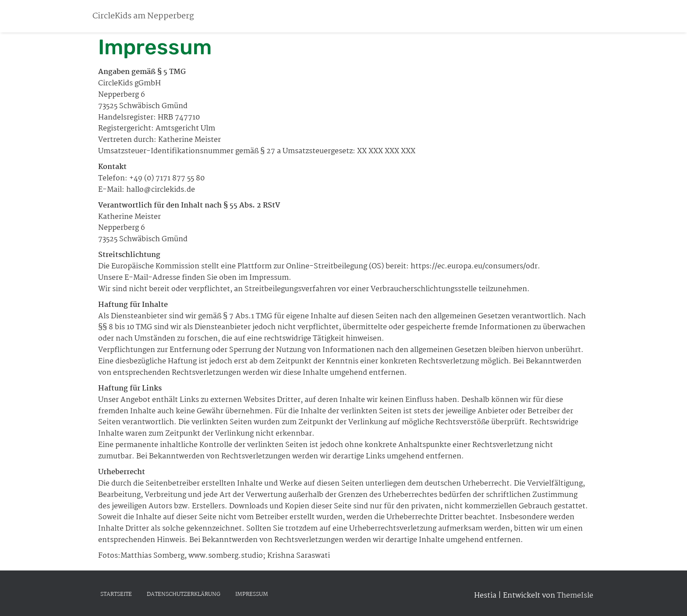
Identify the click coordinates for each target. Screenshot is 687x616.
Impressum (252, 594)
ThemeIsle (575, 596)
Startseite (116, 594)
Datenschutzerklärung (184, 594)
